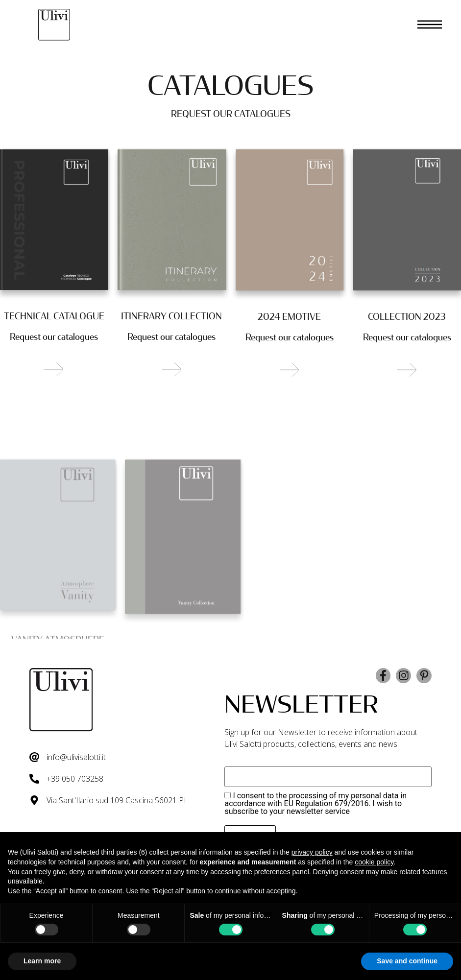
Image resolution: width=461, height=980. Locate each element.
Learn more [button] (42, 961)
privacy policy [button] (312, 852)
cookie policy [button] (374, 862)
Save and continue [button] (407, 961)
